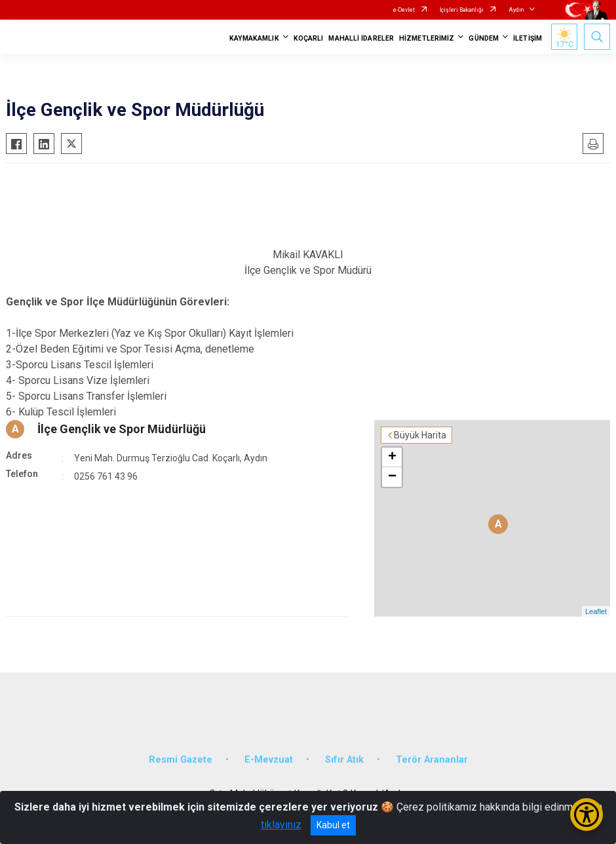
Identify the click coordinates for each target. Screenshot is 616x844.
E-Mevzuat (269, 760)
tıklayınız (281, 825)
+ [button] (392, 457)
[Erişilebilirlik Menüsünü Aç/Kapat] (587, 815)
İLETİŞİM (528, 38)
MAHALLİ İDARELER (361, 38)
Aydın (516, 10)
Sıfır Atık (344, 760)
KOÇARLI (309, 38)
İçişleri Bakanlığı (462, 10)
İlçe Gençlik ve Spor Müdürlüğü (122, 429)
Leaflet (596, 611)
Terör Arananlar (432, 760)
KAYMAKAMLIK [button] (254, 38)
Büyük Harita (420, 435)
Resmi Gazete (181, 760)
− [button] (392, 477)
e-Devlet (404, 10)
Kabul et (333, 825)
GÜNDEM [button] (484, 38)
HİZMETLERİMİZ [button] (427, 38)
